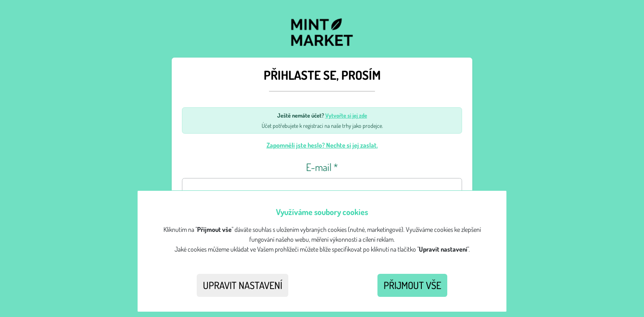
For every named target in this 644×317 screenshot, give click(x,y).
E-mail (322, 167)
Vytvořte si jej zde (346, 115)
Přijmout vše (412, 285)
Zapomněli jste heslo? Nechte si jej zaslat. (322, 145)
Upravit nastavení (243, 285)
